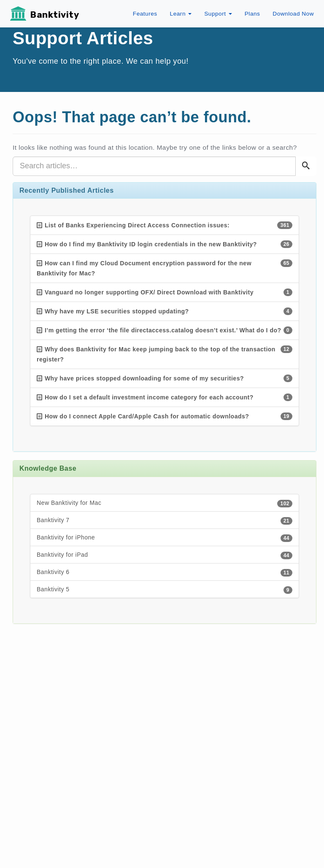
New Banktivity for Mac (165, 503)
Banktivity (55, 15)
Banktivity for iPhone (165, 538)
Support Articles (83, 38)
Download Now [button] (293, 14)
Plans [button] (252, 14)
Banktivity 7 (165, 521)
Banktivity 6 (165, 573)
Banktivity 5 (165, 590)
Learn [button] (181, 14)
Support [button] (218, 14)
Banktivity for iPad (165, 555)
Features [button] (145, 14)
